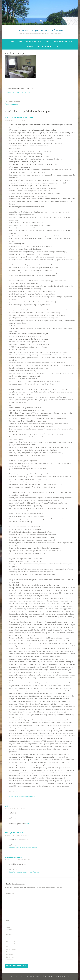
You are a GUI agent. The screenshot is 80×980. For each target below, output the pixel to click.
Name (8, 920)
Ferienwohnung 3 (12, 103)
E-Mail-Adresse (9, 929)
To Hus (48, 42)
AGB (56, 47)
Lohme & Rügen (16, 42)
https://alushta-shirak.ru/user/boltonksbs (23, 848)
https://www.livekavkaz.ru (15, 833)
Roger (7, 806)
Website (9, 935)
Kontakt (29, 47)
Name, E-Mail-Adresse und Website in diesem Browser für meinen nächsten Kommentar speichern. (12, 950)
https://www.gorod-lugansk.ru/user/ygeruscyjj (25, 872)
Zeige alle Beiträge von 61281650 (19, 92)
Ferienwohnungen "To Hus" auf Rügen (40, 31)
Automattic (65, 976)
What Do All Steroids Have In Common (19, 118)
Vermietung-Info (34, 42)
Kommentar (10, 895)
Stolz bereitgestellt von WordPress (26, 976)
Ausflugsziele (43, 47)
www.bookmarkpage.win (14, 857)
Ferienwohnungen (62, 42)
